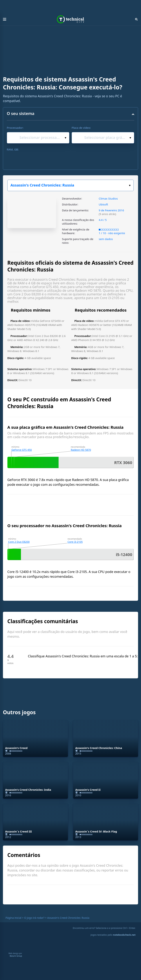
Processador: (15, 128)
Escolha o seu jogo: (130, 185)
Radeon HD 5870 (81, 450)
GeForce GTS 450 (22, 450)
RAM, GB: (13, 149)
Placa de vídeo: (81, 128)
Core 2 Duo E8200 (19, 542)
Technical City (70, 19)
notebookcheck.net (124, 935)
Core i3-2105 (75, 542)
